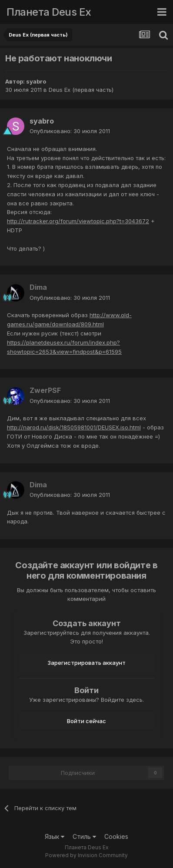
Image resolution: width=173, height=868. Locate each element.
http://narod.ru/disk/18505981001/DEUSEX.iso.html (74, 427)
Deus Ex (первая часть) (81, 90)
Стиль (84, 836)
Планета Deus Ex (49, 12)
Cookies (116, 836)
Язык (55, 836)
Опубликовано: (70, 131)
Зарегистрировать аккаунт (86, 663)
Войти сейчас (86, 721)
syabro (36, 81)
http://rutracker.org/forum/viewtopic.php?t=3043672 (78, 221)
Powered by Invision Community (86, 855)
